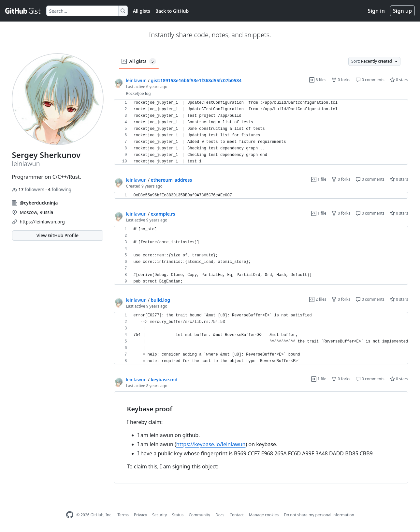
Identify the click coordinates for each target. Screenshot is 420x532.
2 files (318, 299)
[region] (261, 132)
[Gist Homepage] (23, 11)
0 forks (341, 80)
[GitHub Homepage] (70, 515)
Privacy (140, 515)
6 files (318, 80)
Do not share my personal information (319, 515)
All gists (142, 11)
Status (178, 515)
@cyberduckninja (39, 203)
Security (159, 515)
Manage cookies (264, 515)
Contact (236, 515)
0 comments (370, 80)
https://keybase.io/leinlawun (211, 444)
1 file (319, 179)
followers (29, 189)
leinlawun (137, 80)
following (60, 189)
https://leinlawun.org (42, 222)
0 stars (399, 80)
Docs (220, 515)
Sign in (376, 11)
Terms (123, 515)
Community (199, 515)
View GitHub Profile (58, 235)
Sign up (402, 11)
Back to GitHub (172, 11)
